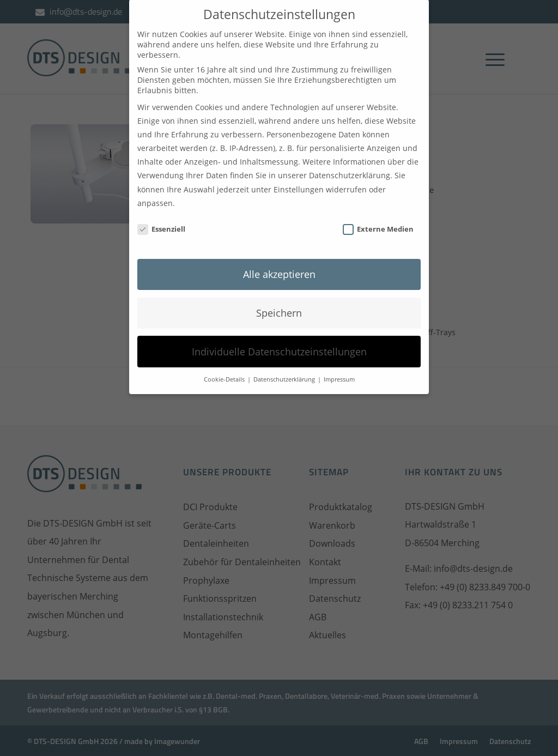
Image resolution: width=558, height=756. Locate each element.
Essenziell (161, 216)
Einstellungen (299, 176)
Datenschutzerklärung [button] (285, 367)
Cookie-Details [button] (225, 367)
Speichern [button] (279, 300)
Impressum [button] (339, 367)
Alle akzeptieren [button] (279, 261)
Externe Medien (378, 216)
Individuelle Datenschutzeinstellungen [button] (279, 338)
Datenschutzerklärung (350, 163)
